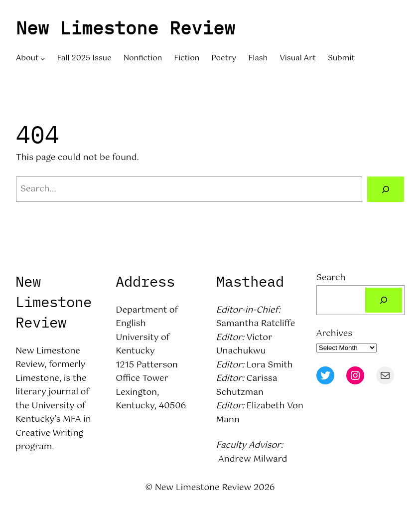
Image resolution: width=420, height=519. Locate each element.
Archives (334, 334)
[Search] (386, 189)
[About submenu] (43, 59)
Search (331, 278)
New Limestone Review (126, 28)
